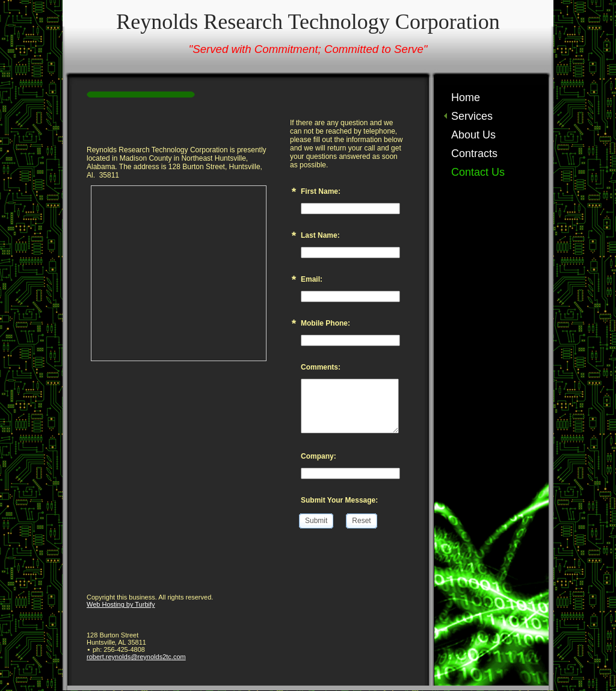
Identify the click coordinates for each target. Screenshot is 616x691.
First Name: (321, 191)
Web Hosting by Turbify (121, 604)
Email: (312, 279)
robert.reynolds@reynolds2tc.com (136, 657)
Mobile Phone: (325, 323)
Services (472, 116)
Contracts (474, 153)
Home (466, 98)
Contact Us (478, 172)
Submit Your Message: (339, 500)
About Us (473, 135)
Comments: (321, 367)
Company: (319, 456)
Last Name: (320, 235)
